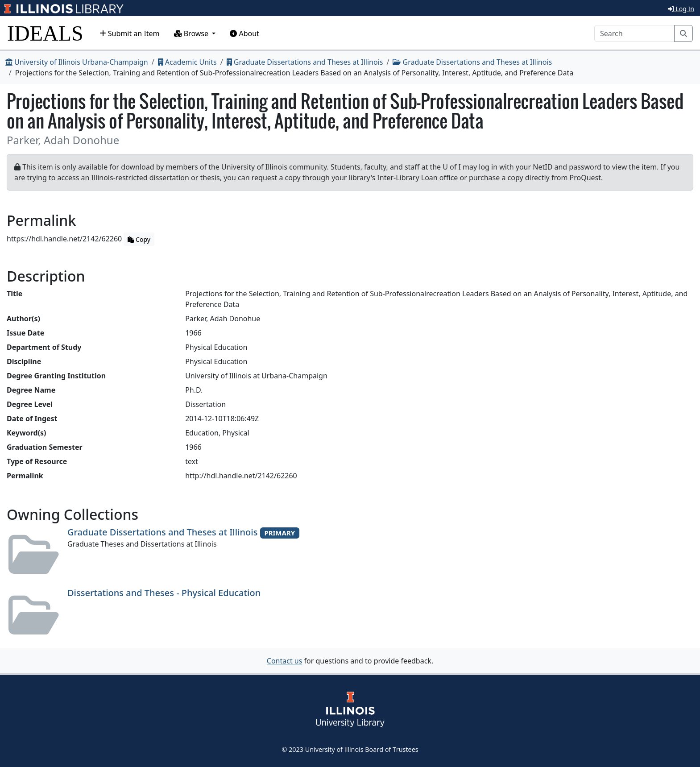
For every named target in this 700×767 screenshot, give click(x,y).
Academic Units (187, 62)
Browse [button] (192, 33)
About (244, 33)
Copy (139, 239)
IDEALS (45, 33)
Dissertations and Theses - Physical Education (164, 593)
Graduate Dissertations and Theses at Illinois (305, 62)
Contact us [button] (285, 661)
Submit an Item (130, 33)
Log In (681, 9)
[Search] (634, 33)
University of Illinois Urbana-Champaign (77, 62)
